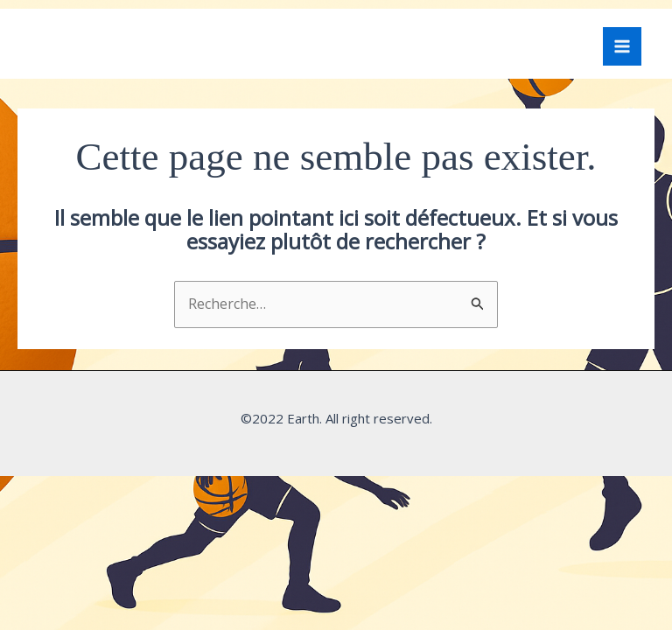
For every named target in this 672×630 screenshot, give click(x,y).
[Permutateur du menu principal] (622, 46)
